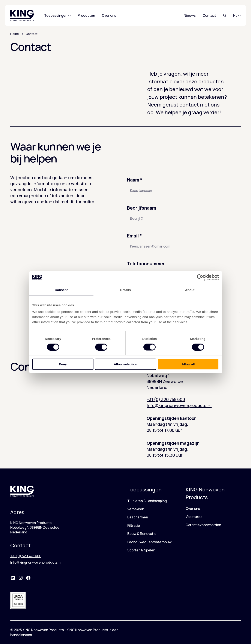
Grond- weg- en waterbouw (149, 542)
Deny (63, 364)
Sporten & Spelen (141, 550)
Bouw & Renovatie (142, 534)
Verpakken (136, 509)
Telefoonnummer (146, 264)
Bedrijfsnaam (142, 208)
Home (15, 34)
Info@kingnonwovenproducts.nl (179, 405)
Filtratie (134, 525)
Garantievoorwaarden (203, 525)
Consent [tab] (61, 290)
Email (135, 236)
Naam (135, 180)
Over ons (193, 509)
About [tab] (190, 290)
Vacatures (194, 517)
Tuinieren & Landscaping (147, 501)
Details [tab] (126, 290)
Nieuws (190, 15)
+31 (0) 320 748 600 (166, 399)
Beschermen (138, 517)
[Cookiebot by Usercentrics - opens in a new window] (200, 277)
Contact (209, 15)
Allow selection (125, 364)
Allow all (188, 364)
